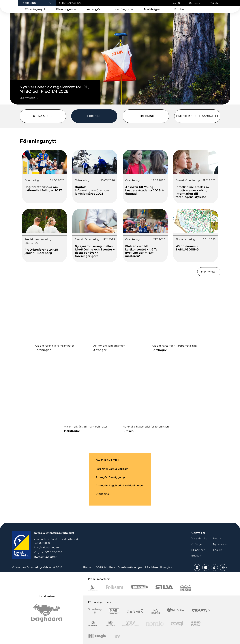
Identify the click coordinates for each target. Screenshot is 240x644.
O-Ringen (197, 544)
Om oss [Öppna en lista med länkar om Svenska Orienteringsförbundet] (195, 3)
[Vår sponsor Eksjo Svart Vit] (186, 588)
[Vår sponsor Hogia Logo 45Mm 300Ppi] (97, 636)
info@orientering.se (47, 548)
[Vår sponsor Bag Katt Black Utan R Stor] (47, 613)
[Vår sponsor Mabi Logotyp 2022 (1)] (114, 611)
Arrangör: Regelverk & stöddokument (120, 486)
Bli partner (198, 550)
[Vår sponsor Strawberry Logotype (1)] (95, 611)
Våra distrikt (199, 539)
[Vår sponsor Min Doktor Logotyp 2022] (176, 611)
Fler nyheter (209, 272)
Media (217, 539)
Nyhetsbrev (220, 544)
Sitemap (88, 567)
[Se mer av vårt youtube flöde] (223, 567)
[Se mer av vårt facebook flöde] (197, 567)
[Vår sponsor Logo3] (177, 624)
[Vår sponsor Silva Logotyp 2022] (164, 588)
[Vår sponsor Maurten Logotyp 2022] (156, 611)
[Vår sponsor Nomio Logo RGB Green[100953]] (155, 624)
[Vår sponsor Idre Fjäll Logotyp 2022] (139, 588)
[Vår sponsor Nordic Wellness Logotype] (130, 624)
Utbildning (102, 494)
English (217, 550)
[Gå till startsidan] (14, 6)
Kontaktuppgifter (45, 557)
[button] (37, 3)
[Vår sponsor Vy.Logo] (117, 636)
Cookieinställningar (130, 567)
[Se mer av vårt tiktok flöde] (214, 567)
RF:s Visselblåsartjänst (159, 567)
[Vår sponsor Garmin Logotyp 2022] (135, 611)
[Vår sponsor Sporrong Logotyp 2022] (110, 624)
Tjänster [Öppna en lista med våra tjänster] (215, 3)
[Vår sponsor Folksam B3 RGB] (114, 588)
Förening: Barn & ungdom (112, 469)
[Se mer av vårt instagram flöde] (206, 567)
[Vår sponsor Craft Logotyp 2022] (201, 611)
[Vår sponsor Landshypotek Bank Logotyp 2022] (93, 588)
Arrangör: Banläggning (110, 477)
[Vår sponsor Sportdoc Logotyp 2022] (93, 624)
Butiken (196, 556)
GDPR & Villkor (105, 567)
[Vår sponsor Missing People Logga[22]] (196, 624)
